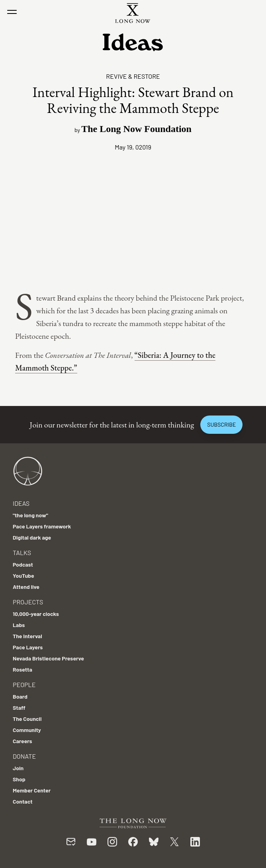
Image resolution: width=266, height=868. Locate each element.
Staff (19, 708)
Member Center (32, 790)
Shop (19, 779)
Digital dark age (32, 537)
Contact (23, 801)
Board (20, 696)
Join (18, 768)
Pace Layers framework (42, 526)
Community (27, 730)
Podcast (23, 564)
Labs (19, 625)
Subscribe (221, 424)
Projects (28, 602)
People (24, 684)
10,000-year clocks (36, 614)
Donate (24, 756)
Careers (22, 741)
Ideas (21, 503)
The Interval (27, 636)
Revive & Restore (133, 76)
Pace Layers (28, 647)
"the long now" (30, 515)
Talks (22, 552)
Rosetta (22, 669)
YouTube (23, 576)
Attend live (26, 587)
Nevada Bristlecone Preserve (48, 658)
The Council (27, 719)
